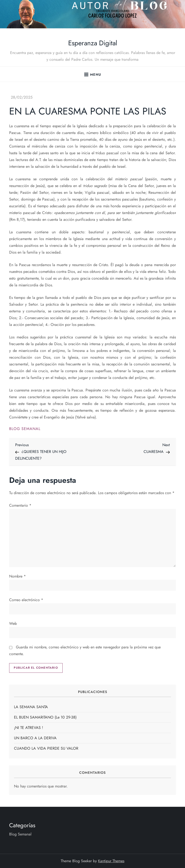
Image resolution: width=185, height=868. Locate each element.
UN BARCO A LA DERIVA (35, 738)
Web (13, 623)
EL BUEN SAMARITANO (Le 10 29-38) (45, 717)
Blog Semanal (25, 429)
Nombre (17, 576)
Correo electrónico (26, 600)
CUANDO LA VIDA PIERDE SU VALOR (46, 748)
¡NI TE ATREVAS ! (29, 728)
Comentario (20, 505)
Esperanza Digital (93, 43)
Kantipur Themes (111, 861)
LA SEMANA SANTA (31, 707)
